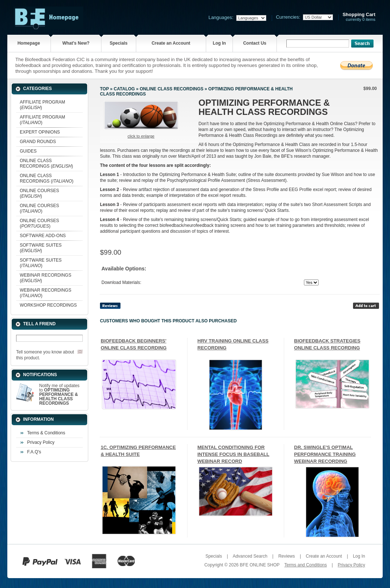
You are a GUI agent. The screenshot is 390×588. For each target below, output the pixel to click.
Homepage (29, 43)
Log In (219, 43)
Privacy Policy (41, 442)
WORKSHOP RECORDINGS (48, 305)
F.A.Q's (34, 452)
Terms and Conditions (305, 565)
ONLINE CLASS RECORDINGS (171, 89)
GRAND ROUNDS (38, 142)
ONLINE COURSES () (39, 193)
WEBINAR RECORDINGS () (46, 278)
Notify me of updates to (59, 394)
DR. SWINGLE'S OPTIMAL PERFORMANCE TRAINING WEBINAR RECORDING (325, 454)
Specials (118, 43)
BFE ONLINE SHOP (260, 565)
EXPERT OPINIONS (40, 132)
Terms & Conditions (46, 433)
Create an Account (171, 43)
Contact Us (255, 43)
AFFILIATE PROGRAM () (42, 105)
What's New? (76, 43)
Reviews (287, 556)
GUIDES (28, 151)
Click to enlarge (141, 136)
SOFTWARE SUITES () (41, 248)
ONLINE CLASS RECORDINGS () (46, 163)
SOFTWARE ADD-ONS (43, 236)
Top (104, 89)
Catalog (125, 89)
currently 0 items (359, 17)
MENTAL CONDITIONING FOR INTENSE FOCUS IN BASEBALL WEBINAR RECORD (233, 454)
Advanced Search (250, 556)
